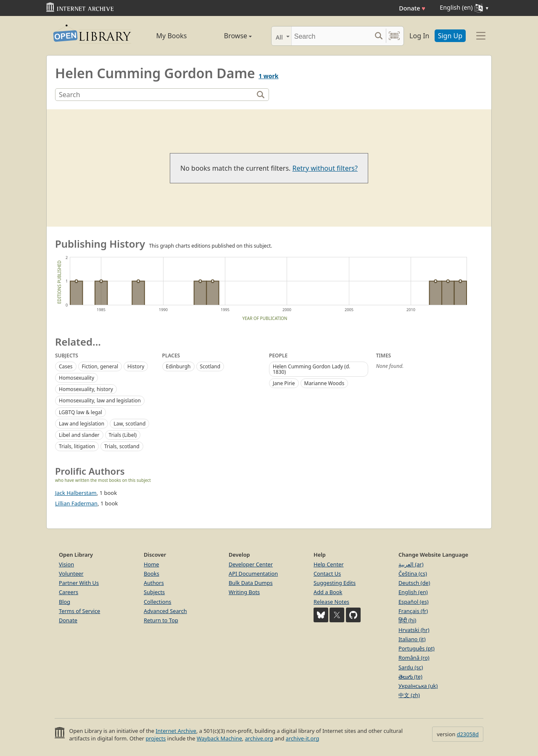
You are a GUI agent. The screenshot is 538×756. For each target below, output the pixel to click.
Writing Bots (244, 592)
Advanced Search (165, 611)
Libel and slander (79, 435)
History (136, 366)
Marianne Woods (324, 383)
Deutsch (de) (414, 583)
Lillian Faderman (76, 503)
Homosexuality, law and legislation (100, 400)
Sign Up (450, 36)
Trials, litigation (77, 446)
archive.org (259, 738)
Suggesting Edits (335, 583)
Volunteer (71, 574)
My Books (172, 36)
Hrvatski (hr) (414, 630)
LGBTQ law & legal (80, 412)
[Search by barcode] (394, 36)
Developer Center (251, 564)
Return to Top (161, 620)
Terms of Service (79, 611)
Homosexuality (76, 378)
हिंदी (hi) (407, 620)
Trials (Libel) (123, 435)
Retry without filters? (325, 168)
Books (152, 574)
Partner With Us (79, 583)
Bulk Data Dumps (251, 583)
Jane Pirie (284, 383)
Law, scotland (129, 424)
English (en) (413, 592)
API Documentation (253, 574)
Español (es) (414, 602)
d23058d (468, 734)
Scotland (210, 366)
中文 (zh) (409, 695)
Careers (69, 592)
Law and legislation (82, 424)
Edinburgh (178, 366)
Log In (419, 36)
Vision (66, 564)
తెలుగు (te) (410, 677)
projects (156, 738)
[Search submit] (378, 36)
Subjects (154, 592)
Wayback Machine (219, 738)
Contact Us (327, 574)
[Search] (331, 36)
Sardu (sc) (411, 667)
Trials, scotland (122, 446)
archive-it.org (303, 738)
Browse (228, 36)
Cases (66, 366)
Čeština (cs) (413, 574)
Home (151, 564)
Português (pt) (417, 648)
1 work (268, 76)
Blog (65, 602)
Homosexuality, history (86, 389)
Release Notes (331, 602)
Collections (158, 602)
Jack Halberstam (76, 493)
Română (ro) (414, 658)
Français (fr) (413, 611)
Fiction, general (100, 366)
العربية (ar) (411, 564)
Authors (154, 583)
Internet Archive (176, 731)
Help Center (329, 564)
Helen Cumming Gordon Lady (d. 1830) (311, 369)
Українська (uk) (418, 686)
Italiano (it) (412, 639)
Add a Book (328, 592)
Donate (412, 8)
